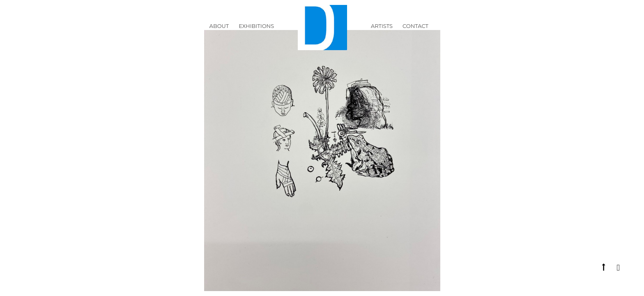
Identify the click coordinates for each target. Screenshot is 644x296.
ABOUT (219, 30)
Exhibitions (256, 30)
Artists (382, 30)
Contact (415, 30)
